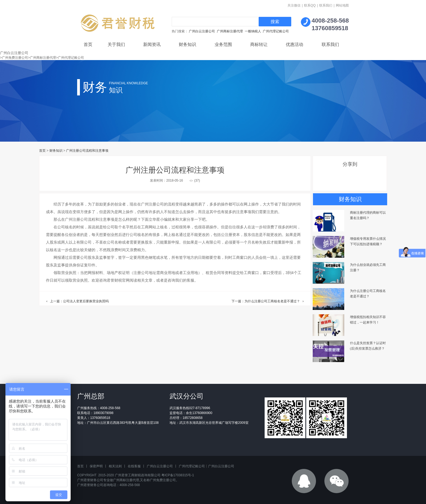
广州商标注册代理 (230, 31)
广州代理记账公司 (276, 31)
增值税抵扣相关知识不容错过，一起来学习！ (368, 320)
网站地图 (342, 5)
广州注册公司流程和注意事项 (87, 151)
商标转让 (259, 44)
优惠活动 (295, 44)
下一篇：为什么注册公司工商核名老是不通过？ (266, 301)
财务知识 (187, 44)
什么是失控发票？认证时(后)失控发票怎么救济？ (368, 346)
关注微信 (294, 5)
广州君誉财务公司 (90, 480)
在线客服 (134, 466)
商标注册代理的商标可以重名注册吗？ (368, 215)
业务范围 (223, 44)
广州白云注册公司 (202, 31)
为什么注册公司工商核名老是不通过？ (368, 294)
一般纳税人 (253, 31)
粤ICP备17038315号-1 (178, 475)
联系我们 (326, 5)
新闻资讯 (152, 44)
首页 (88, 44)
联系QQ (310, 5)
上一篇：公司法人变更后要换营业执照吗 (79, 301)
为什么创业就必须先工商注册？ (368, 267)
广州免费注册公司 (163, 480)
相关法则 (115, 466)
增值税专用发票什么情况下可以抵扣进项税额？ (368, 241)
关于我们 (116, 44)
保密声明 (96, 466)
